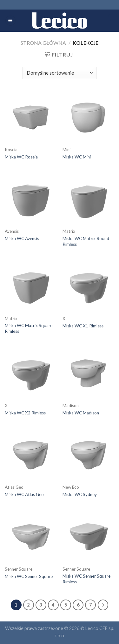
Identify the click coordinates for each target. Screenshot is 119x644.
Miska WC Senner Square (29, 576)
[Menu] (10, 21)
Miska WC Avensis (22, 238)
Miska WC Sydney (80, 494)
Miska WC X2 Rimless (25, 413)
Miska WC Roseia (21, 157)
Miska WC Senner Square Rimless (86, 579)
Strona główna (43, 43)
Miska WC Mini (77, 157)
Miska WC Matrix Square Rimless (29, 328)
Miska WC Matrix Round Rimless (86, 241)
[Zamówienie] (59, 73)
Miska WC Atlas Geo (24, 494)
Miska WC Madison (81, 413)
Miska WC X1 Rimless (83, 326)
